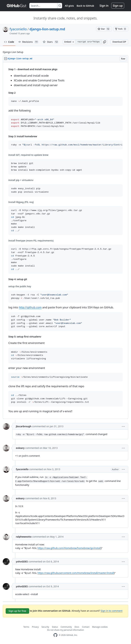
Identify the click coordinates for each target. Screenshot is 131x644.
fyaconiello (18, 29)
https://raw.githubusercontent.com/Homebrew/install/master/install (76, 573)
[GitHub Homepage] (55, 635)
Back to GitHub (85, 6)
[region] (65, 241)
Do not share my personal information (65, 630)
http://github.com (30, 307)
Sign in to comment (112, 611)
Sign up (118, 6)
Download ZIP (119, 42)
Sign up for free (17, 611)
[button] (105, 42)
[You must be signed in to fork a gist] (121, 29)
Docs (77, 627)
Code (9, 42)
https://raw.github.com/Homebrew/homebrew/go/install (69, 548)
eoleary (20, 448)
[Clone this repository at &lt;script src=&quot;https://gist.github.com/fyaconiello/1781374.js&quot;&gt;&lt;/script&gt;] (88, 42)
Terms (26, 627)
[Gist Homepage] (17, 6)
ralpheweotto (24, 537)
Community (66, 627)
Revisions (29, 42)
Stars (51, 42)
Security (45, 627)
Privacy (35, 627)
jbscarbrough (24, 426)
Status (55, 627)
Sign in (104, 6)
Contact (86, 627)
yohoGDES (22, 561)
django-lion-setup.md (47, 29)
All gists (69, 6)
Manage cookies (100, 627)
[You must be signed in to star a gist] (104, 29)
